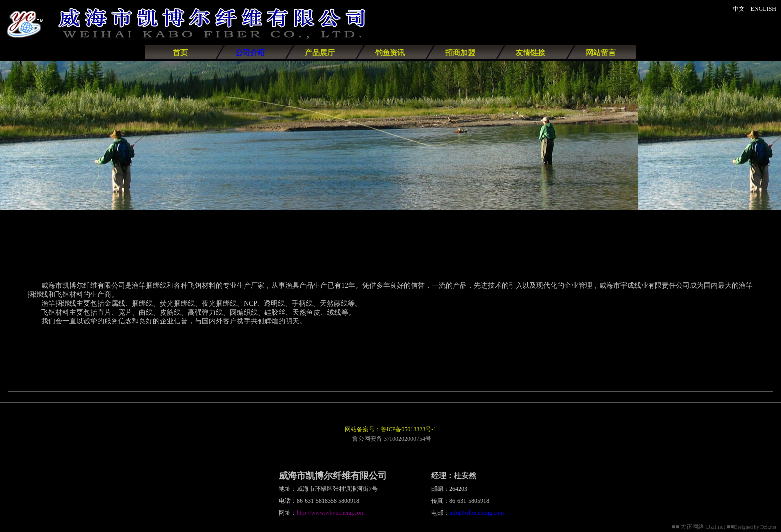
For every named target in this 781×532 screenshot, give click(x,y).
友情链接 (530, 53)
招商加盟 (460, 53)
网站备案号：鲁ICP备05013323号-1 (391, 429)
